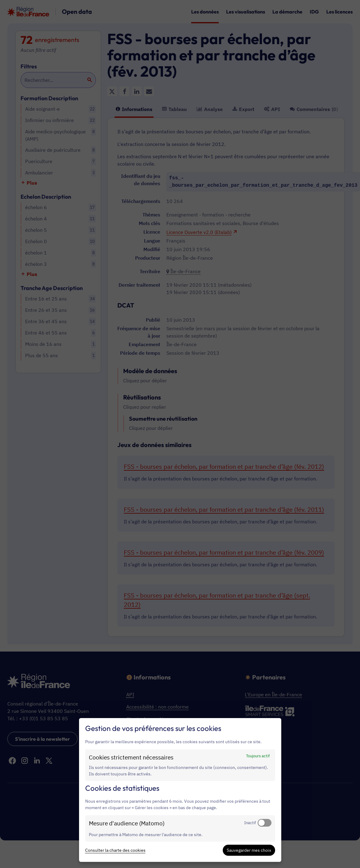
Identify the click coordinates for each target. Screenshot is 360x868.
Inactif (250, 823)
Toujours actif (258, 756)
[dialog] (180, 790)
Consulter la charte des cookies (115, 850)
